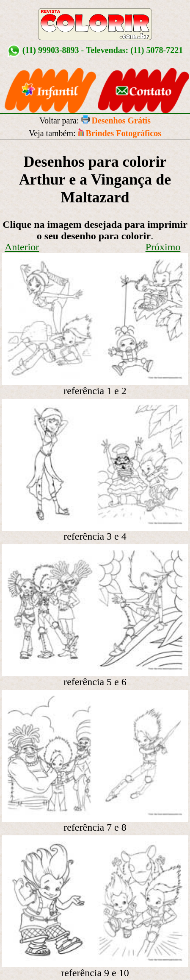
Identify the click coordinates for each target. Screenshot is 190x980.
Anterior (22, 247)
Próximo (163, 247)
